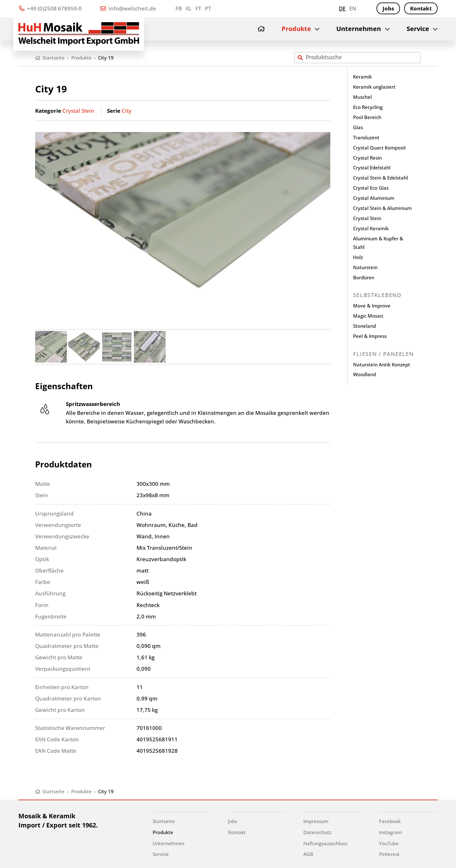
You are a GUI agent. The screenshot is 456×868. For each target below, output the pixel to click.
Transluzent (366, 137)
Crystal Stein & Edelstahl (380, 178)
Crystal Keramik (371, 228)
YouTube (389, 843)
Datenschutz (317, 832)
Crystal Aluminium (374, 198)
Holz (358, 257)
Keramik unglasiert (374, 87)
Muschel (362, 97)
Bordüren (364, 277)
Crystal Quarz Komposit (380, 148)
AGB (308, 854)
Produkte (296, 29)
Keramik (362, 77)
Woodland (364, 374)
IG (188, 8)
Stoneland (364, 326)
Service (418, 29)
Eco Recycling (368, 107)
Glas (358, 127)
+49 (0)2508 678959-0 (50, 8)
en (353, 8)
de (342, 8)
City (127, 111)
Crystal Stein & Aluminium (382, 208)
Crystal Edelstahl (372, 168)
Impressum (316, 821)
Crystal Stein (78, 111)
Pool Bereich (367, 117)
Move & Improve (372, 306)
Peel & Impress (370, 336)
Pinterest (389, 854)
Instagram (390, 832)
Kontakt (421, 8)
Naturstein (365, 267)
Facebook (390, 821)
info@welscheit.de (128, 8)
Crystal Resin (367, 158)
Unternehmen (359, 29)
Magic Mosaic (368, 316)
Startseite (164, 821)
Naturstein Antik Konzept (382, 364)
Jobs (388, 8)
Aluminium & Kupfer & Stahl (378, 243)
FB (179, 8)
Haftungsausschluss (325, 843)
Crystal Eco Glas (371, 188)
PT (208, 8)
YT (198, 8)
